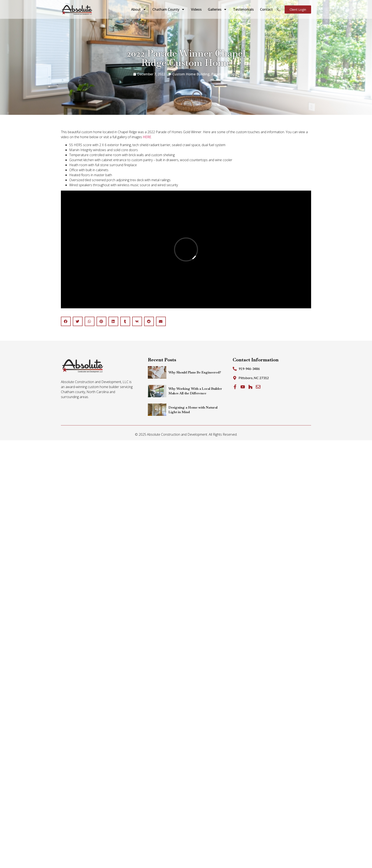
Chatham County (169, 9)
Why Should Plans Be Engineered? (195, 372)
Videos (196, 9)
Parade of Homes (225, 74)
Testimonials (243, 9)
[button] (66, 321)
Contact (266, 9)
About (139, 9)
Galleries (217, 9)
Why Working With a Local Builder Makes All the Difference (195, 391)
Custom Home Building (191, 74)
